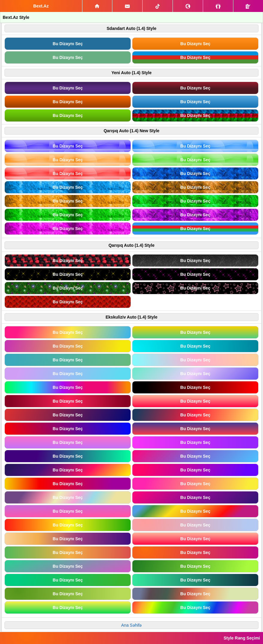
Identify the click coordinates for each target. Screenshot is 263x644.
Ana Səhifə (132, 625)
